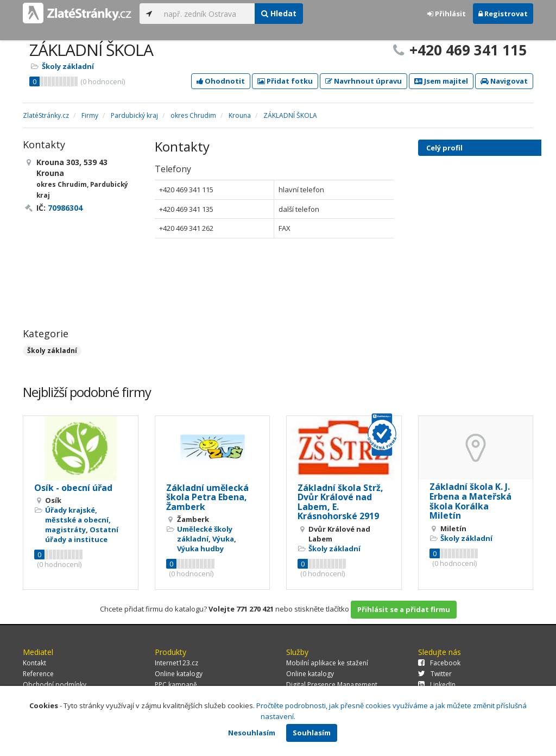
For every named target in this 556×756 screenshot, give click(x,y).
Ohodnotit (221, 81)
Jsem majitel (441, 81)
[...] (207, 14)
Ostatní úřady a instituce (82, 534)
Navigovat (504, 81)
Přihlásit (447, 14)
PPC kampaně (176, 685)
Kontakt (34, 663)
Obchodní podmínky (55, 685)
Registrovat (503, 14)
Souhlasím (312, 733)
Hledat (279, 13)
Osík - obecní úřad (73, 488)
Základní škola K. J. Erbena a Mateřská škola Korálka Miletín (470, 501)
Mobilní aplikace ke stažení (327, 663)
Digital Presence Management (332, 685)
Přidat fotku (285, 81)
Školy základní (68, 66)
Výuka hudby (200, 549)
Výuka (223, 539)
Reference (38, 674)
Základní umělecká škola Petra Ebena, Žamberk (207, 497)
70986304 (65, 208)
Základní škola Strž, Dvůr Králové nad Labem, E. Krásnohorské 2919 (340, 502)
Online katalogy (179, 674)
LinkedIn (437, 685)
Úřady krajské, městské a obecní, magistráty (78, 520)
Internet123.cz (176, 663)
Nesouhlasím (252, 733)
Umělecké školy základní (205, 534)
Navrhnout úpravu (364, 81)
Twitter (435, 674)
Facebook (439, 663)
